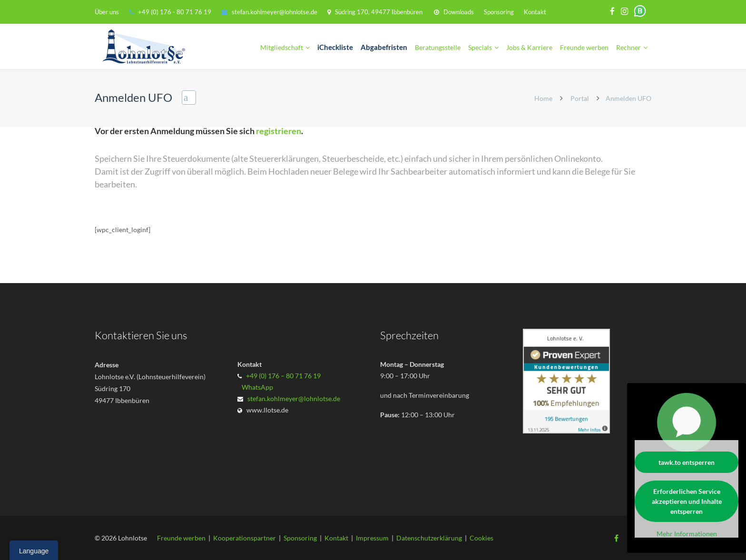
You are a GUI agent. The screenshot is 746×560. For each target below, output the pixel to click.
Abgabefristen (384, 47)
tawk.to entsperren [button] (687, 462)
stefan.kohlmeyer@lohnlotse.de (275, 12)
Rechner (628, 47)
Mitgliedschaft (282, 47)
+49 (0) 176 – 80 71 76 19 (283, 376)
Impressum (372, 538)
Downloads (459, 12)
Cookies (481, 538)
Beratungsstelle (438, 47)
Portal (580, 98)
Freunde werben (584, 47)
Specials (480, 47)
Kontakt (535, 12)
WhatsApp (256, 387)
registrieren (279, 131)
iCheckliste (335, 47)
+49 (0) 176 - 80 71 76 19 (175, 12)
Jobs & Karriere (529, 47)
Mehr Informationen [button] (687, 534)
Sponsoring (499, 12)
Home (543, 98)
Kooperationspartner (245, 538)
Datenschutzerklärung (429, 538)
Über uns (107, 12)
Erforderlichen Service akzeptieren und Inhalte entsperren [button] (687, 501)
